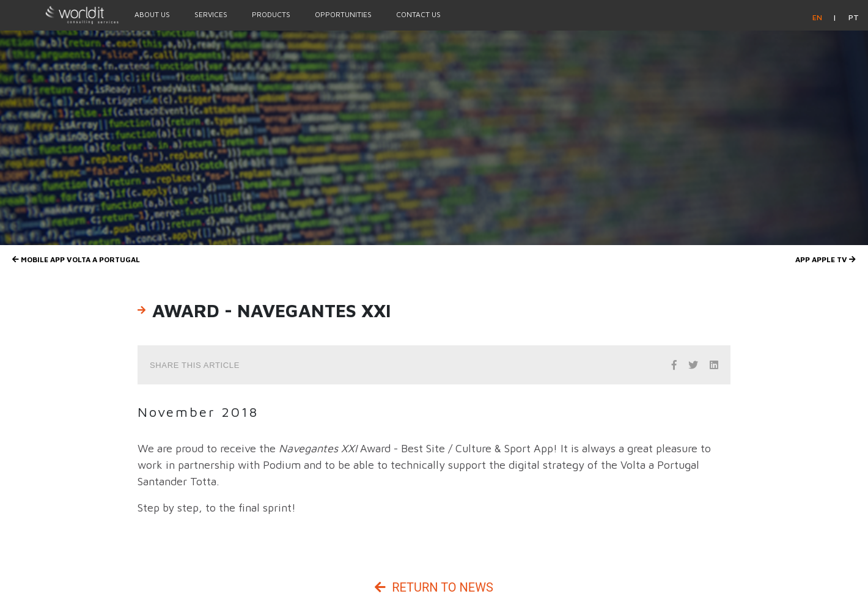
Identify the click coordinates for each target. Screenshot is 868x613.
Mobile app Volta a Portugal (76, 259)
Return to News (434, 587)
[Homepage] (61, 15)
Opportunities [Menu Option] (343, 14)
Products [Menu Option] (271, 14)
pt (854, 17)
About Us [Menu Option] (152, 14)
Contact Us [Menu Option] (418, 14)
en (818, 17)
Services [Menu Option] (211, 14)
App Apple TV (826, 259)
